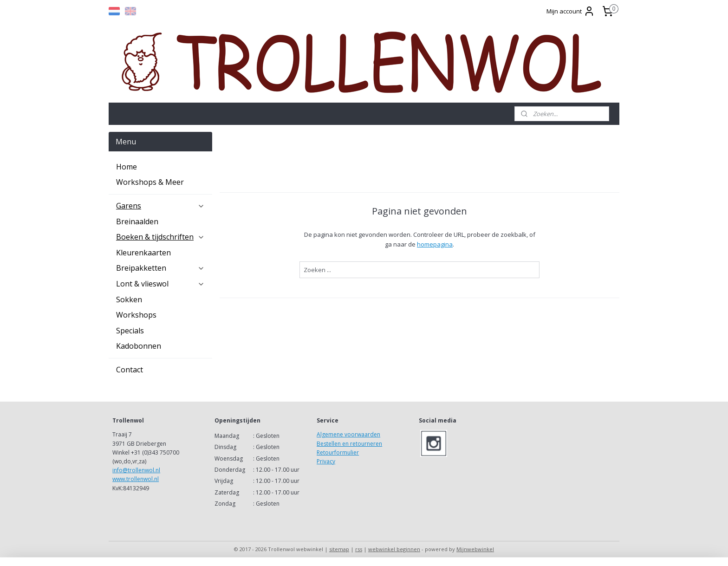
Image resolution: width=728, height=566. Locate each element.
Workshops (136, 315)
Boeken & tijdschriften (160, 237)
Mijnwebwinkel (475, 549)
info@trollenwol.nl (136, 470)
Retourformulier (338, 452)
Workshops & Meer (150, 182)
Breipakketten (160, 268)
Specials (130, 331)
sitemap (339, 549)
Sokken (129, 299)
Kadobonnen (139, 346)
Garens (160, 206)
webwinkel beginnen (394, 549)
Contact (130, 370)
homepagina (435, 244)
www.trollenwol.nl (136, 479)
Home (127, 167)
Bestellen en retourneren (349, 444)
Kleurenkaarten (143, 253)
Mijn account (571, 11)
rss (359, 549)
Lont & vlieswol (160, 284)
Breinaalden (137, 221)
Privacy (326, 461)
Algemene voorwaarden (348, 434)
